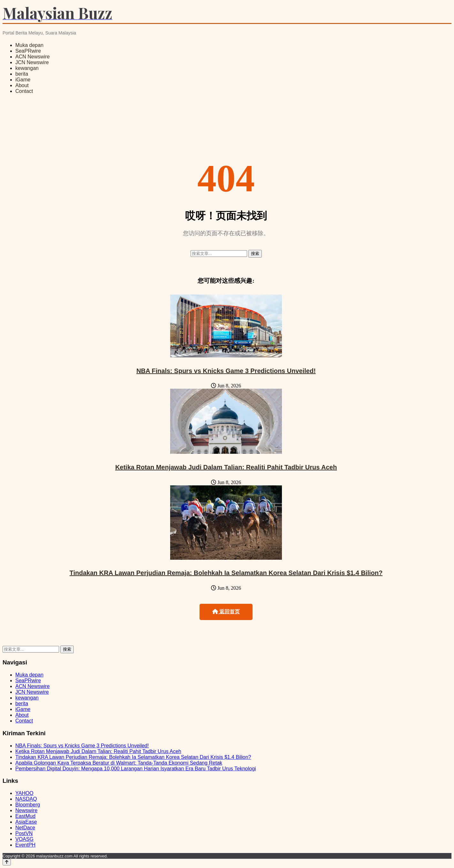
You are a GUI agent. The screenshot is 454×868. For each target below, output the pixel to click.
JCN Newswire (32, 62)
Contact (24, 91)
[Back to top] (7, 862)
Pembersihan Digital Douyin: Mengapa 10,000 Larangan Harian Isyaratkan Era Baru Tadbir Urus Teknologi (136, 769)
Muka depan (29, 45)
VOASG (24, 839)
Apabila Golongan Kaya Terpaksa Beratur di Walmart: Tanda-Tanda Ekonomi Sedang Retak (119, 763)
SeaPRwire (28, 51)
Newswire (26, 810)
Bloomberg (28, 805)
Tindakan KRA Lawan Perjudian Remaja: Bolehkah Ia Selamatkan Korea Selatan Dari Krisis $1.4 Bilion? (226, 573)
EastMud (25, 816)
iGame (23, 80)
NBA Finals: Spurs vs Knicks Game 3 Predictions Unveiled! (226, 371)
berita (22, 74)
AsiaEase (26, 822)
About (22, 85)
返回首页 (226, 612)
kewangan (27, 68)
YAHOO (24, 793)
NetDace (25, 828)
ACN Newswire (33, 57)
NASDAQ (26, 799)
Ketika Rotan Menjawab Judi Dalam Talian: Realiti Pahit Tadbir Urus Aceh (226, 467)
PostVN (24, 833)
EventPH (25, 845)
